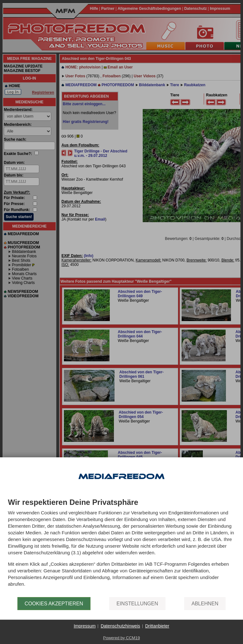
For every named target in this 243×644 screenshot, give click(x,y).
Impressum (85, 626)
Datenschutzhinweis (120, 626)
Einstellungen (137, 604)
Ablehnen (205, 604)
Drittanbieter (157, 626)
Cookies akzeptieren (54, 604)
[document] (121, 548)
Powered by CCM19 (121, 638)
